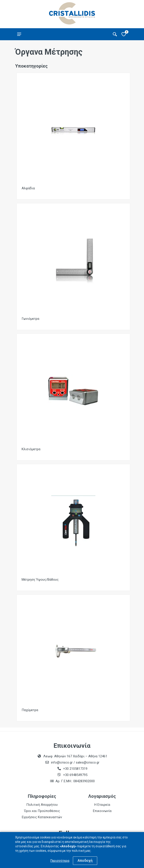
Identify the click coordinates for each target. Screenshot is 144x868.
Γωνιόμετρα (30, 319)
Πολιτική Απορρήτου (42, 805)
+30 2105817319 (75, 769)
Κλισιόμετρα (31, 449)
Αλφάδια (28, 188)
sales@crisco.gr (88, 762)
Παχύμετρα (30, 710)
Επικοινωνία (102, 811)
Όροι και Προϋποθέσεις (42, 811)
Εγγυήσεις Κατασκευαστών (42, 817)
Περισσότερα (60, 861)
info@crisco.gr (62, 762)
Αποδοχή (85, 861)
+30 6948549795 (75, 775)
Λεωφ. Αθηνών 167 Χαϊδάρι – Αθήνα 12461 (75, 756)
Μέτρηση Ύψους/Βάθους (40, 580)
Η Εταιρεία (102, 805)
